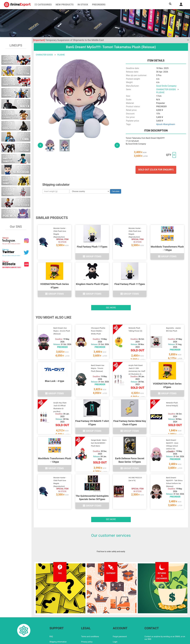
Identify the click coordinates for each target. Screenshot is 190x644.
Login (115, 619)
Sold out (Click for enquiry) (156, 170)
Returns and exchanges (59, 625)
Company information (90, 625)
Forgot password (120, 614)
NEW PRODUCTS (65, 5)
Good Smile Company (166, 86)
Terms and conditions (90, 614)
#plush (159, 124)
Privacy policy (87, 619)
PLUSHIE (61, 55)
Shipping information (58, 619)
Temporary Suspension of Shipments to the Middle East (68, 40)
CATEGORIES (43, 5)
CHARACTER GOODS (44, 55)
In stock (83, 5)
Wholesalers (118, 625)
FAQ (51, 614)
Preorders (99, 5)
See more (111, 301)
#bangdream (169, 124)
